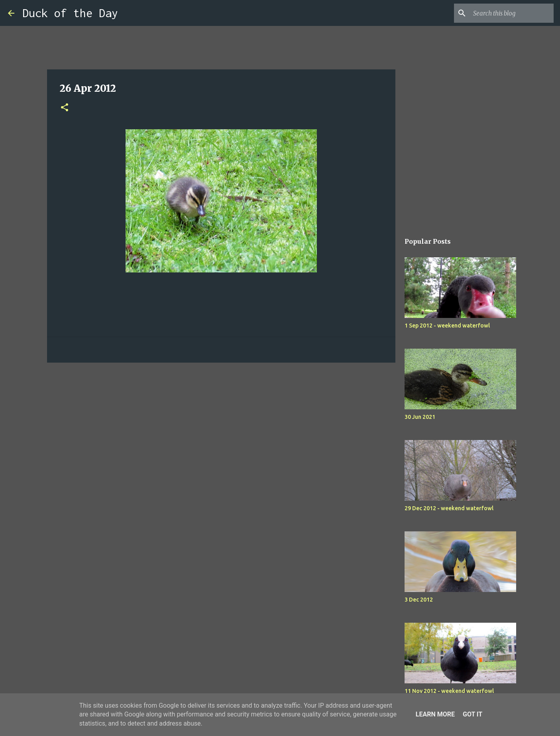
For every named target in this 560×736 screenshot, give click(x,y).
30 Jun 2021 (420, 417)
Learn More (435, 714)
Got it (473, 714)
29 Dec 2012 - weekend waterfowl (449, 508)
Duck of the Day (70, 13)
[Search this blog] (512, 13)
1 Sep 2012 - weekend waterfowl (447, 326)
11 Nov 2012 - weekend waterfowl (449, 691)
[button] (65, 108)
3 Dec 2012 (419, 600)
